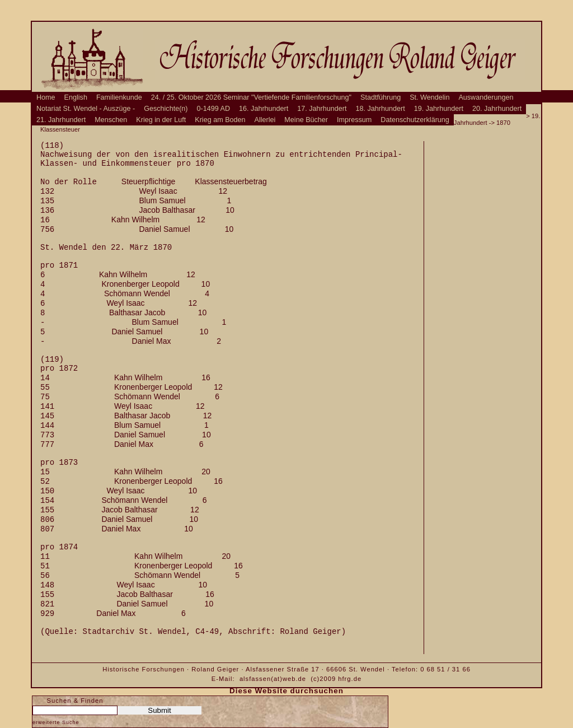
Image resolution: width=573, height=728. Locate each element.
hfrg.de (350, 679)
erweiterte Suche (56, 722)
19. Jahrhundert (439, 109)
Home (46, 97)
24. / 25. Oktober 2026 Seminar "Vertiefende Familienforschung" (251, 97)
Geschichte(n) (166, 109)
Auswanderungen (486, 97)
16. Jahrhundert (264, 109)
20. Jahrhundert (497, 109)
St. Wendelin (429, 97)
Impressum (354, 120)
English (76, 97)
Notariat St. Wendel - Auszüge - (86, 109)
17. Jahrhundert (322, 109)
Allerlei (265, 120)
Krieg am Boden (220, 120)
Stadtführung (381, 97)
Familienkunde (119, 97)
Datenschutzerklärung (415, 120)
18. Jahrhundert (381, 109)
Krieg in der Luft (161, 120)
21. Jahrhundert (61, 120)
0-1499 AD (214, 109)
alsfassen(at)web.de (273, 679)
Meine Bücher (306, 120)
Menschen (111, 120)
